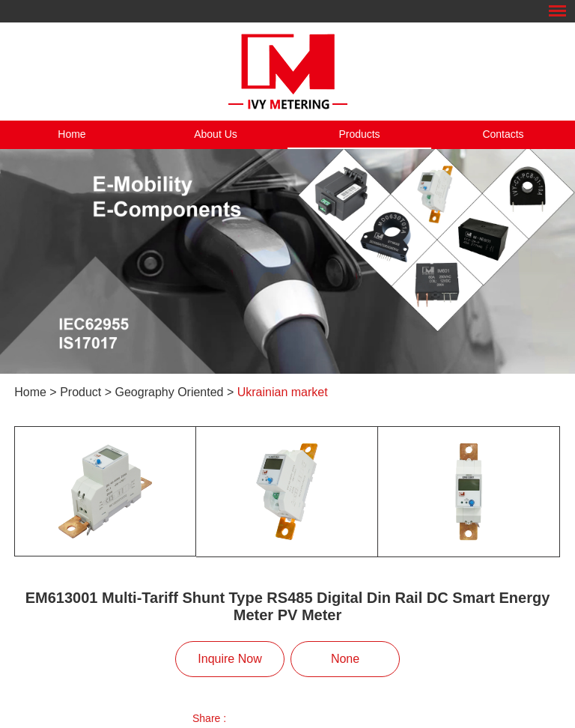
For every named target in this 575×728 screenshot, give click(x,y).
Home (72, 134)
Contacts (503, 134)
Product (80, 392)
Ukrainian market (283, 392)
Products (359, 134)
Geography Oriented (170, 392)
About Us (216, 134)
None (345, 659)
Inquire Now (229, 659)
